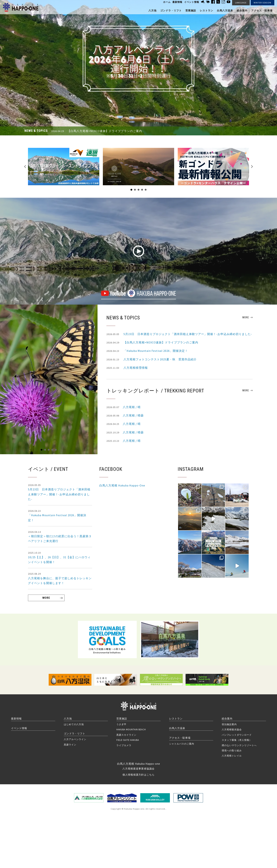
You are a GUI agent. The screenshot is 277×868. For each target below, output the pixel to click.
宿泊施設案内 (229, 724)
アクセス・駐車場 (262, 11)
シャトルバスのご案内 (182, 744)
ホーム (167, 2)
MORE (246, 317)
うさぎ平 (121, 724)
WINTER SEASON (262, 3)
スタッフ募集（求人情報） (237, 740)
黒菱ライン (70, 745)
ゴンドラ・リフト (171, 11)
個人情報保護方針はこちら (138, 775)
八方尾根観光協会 (232, 729)
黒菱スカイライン (126, 735)
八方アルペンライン (75, 739)
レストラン (207, 11)
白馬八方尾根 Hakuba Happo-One (122, 485)
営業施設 (191, 11)
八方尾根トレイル (232, 756)
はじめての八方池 (74, 724)
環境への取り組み (232, 750)
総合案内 (242, 11)
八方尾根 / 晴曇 (125, 416)
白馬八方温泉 (225, 11)
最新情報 (177, 2)
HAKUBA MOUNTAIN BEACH (131, 729)
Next (252, 167)
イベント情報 (192, 2)
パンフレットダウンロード (237, 735)
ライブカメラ (124, 745)
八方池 (152, 11)
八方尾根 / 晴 (124, 407)
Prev (25, 167)
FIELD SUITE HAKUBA (128, 740)
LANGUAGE (241, 3)
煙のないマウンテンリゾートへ (239, 745)
